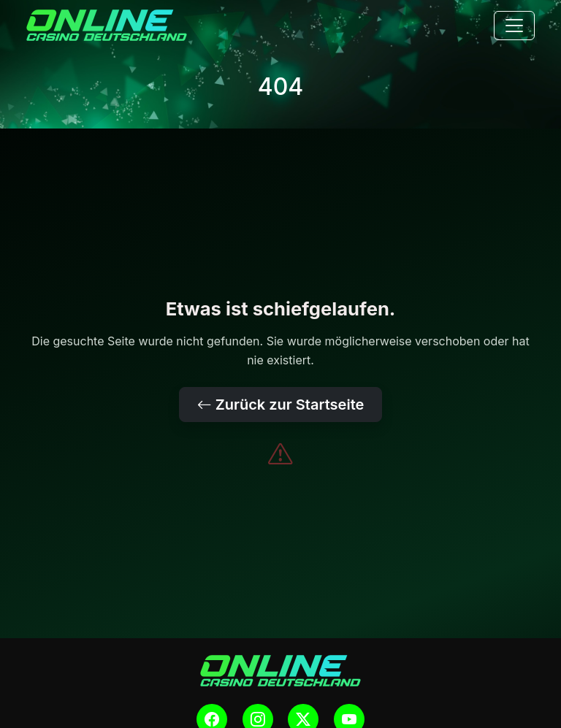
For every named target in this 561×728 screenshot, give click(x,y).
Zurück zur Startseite (281, 405)
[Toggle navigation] (514, 26)
